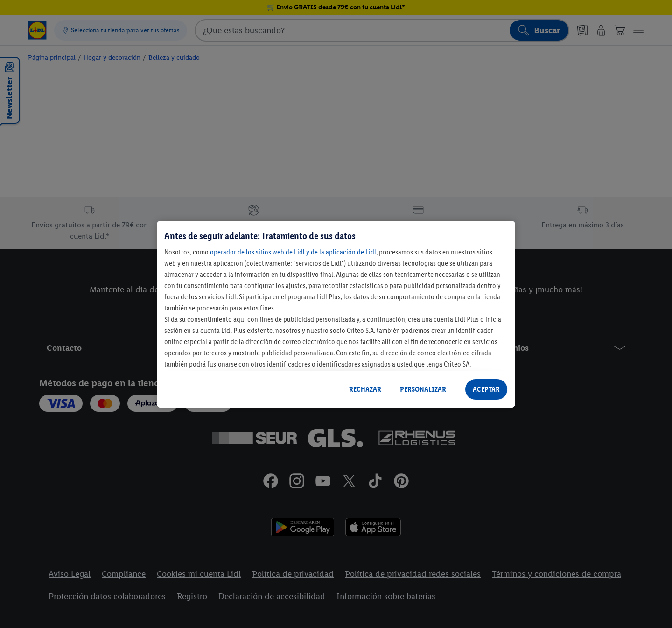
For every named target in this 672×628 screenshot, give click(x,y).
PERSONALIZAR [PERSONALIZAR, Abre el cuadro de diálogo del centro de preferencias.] (423, 389)
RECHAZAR (365, 389)
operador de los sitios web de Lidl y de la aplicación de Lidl (293, 252)
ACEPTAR (486, 389)
